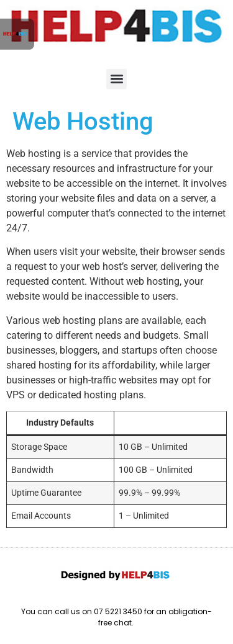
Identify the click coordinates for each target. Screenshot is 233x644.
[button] (116, 79)
